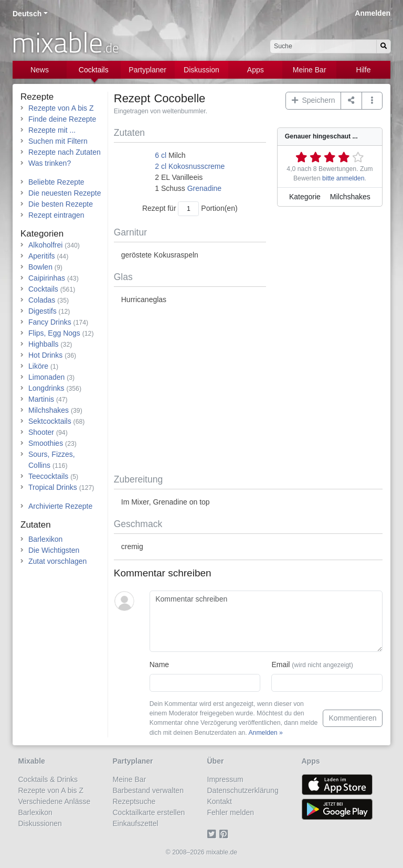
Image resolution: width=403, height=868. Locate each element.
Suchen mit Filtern (58, 141)
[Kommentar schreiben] (266, 621)
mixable (65, 42)
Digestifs (43, 311)
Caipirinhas (47, 278)
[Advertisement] (248, 390)
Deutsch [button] (27, 14)
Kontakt (220, 801)
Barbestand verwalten (148, 790)
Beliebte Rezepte (56, 182)
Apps (256, 70)
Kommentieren (352, 718)
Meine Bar (310, 70)
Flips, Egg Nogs (54, 333)
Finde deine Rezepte (62, 119)
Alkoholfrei (45, 245)
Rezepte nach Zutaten (65, 152)
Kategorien (42, 234)
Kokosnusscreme (197, 166)
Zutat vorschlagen (57, 561)
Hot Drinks (45, 355)
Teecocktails (48, 476)
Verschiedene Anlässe (55, 801)
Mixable (32, 761)
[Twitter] (213, 834)
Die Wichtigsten (54, 550)
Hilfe (364, 70)
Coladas (42, 300)
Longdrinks (46, 388)
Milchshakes (49, 410)
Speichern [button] (314, 100)
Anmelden (373, 13)
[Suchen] (384, 46)
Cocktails (94, 70)
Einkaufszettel (136, 823)
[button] (372, 101)
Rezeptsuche (134, 801)
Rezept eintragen (56, 215)
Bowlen (40, 267)
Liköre (38, 366)
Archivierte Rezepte (60, 506)
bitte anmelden (343, 178)
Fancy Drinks (50, 322)
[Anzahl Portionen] (188, 208)
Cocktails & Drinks (48, 779)
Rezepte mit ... (52, 130)
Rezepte (37, 97)
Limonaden (46, 377)
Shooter (41, 432)
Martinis (41, 399)
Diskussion (201, 70)
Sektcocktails (50, 421)
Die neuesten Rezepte (65, 193)
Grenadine (204, 188)
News (40, 70)
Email (312, 665)
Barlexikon (45, 539)
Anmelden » (265, 733)
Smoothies (46, 443)
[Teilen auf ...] (351, 101)
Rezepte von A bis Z (61, 108)
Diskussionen (40, 823)
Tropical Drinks (53, 487)
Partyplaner (147, 70)
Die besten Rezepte (61, 204)
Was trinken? (50, 163)
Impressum (225, 779)
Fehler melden (231, 812)
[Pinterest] (225, 834)
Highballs (44, 344)
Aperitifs (42, 256)
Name (159, 665)
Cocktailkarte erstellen (149, 812)
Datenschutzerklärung (243, 790)
